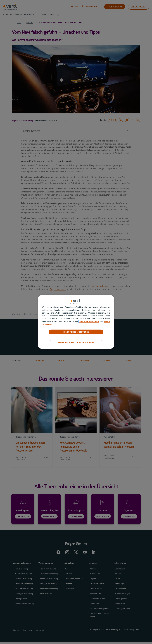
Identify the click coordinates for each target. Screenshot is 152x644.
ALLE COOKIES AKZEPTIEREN (76, 332)
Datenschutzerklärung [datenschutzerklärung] (88, 321)
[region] (76, 322)
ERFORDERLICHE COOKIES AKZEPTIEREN (76, 343)
